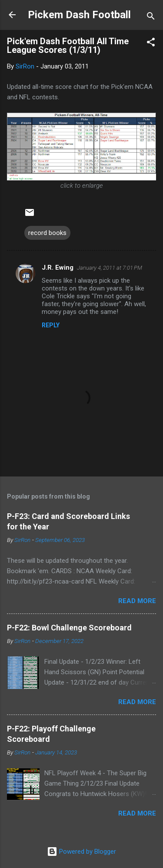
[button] (151, 44)
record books (47, 233)
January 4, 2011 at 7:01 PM (110, 268)
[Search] (151, 18)
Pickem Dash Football (79, 15)
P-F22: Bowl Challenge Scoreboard (69, 628)
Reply (51, 325)
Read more (137, 601)
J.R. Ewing (58, 268)
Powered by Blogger (81, 852)
